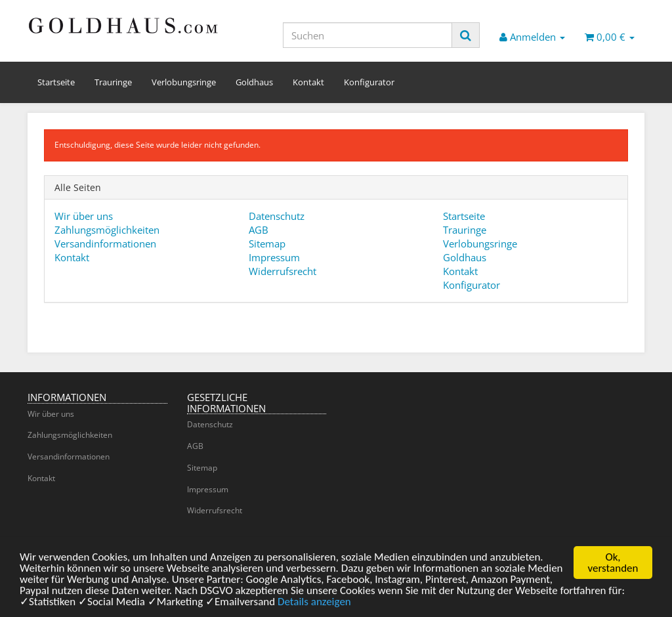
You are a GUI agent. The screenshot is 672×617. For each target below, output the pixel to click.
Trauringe (113, 82)
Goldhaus (254, 82)
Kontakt (308, 82)
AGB (259, 230)
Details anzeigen (314, 608)
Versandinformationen (105, 244)
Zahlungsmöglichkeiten (107, 230)
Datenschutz (277, 216)
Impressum (274, 257)
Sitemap (267, 244)
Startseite (56, 82)
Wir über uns (84, 216)
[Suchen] (367, 35)
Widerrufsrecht (283, 271)
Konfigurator (369, 82)
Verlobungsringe (184, 82)
